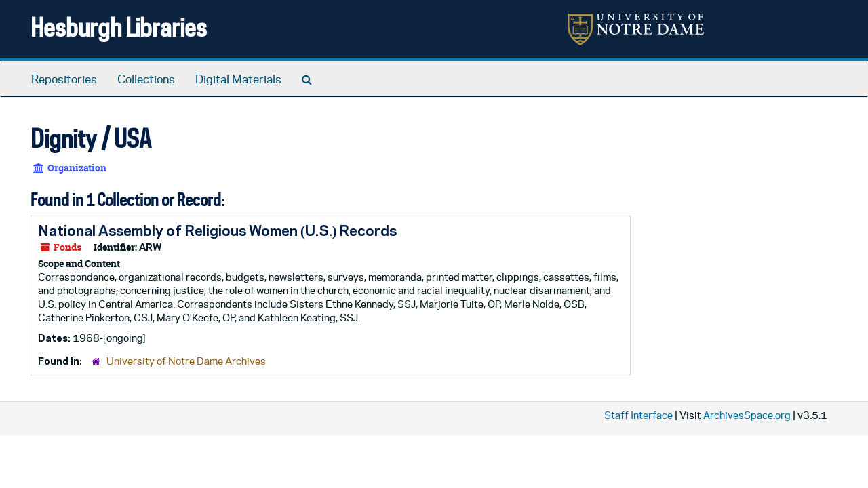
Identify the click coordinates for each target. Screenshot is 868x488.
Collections (146, 79)
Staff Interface (638, 415)
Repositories (64, 79)
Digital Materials (238, 79)
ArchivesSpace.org (747, 415)
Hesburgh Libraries (119, 27)
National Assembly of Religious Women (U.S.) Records (217, 230)
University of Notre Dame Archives (186, 361)
